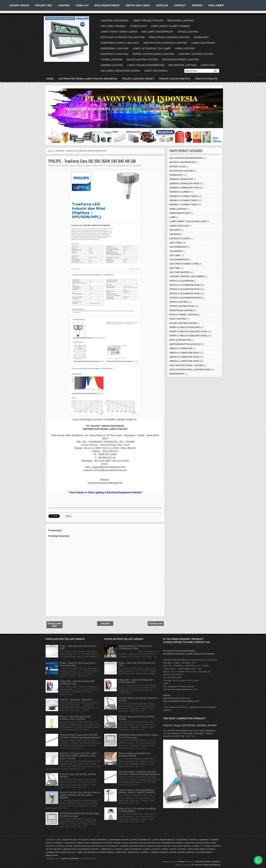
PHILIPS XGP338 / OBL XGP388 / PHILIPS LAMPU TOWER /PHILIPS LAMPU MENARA (80, 795)
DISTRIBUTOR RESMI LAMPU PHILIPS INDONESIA (88, 79)
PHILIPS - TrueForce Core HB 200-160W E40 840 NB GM (92, 161)
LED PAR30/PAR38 (179, 260)
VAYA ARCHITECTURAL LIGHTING (186, 365)
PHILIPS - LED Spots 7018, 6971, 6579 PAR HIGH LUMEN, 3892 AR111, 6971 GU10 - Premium (78, 756)
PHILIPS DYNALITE (206, 79)
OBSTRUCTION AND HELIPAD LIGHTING (81, 849)
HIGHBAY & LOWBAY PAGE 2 (184, 200)
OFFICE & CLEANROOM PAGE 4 (185, 294)
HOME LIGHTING (185, 48)
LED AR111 (175, 230)
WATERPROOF (177, 374)
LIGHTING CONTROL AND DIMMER (187, 277)
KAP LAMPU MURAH (182, 846)
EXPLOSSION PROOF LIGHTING (181, 60)
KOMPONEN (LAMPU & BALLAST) (120, 43)
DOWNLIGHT (201, 37)
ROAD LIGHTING (178, 319)
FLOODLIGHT (69, 843)
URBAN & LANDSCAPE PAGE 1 (185, 353)
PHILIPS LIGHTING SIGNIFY (138, 79)
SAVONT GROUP (19, 5)
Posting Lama (156, 624)
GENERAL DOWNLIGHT (181, 179)
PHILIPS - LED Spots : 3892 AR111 (76, 700)
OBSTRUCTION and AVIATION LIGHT (90, 846)
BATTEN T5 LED (177, 167)
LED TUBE (175, 268)
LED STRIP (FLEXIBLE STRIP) (184, 264)
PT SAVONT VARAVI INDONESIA (93, 840)
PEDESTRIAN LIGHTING (181, 310)
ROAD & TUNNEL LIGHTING (183, 315)
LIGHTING (64, 5)
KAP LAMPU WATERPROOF (157, 32)
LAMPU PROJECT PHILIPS (148, 21)
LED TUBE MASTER (179, 272)
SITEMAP (197, 5)
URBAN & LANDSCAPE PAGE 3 (185, 361)
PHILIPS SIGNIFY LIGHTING (208, 862)
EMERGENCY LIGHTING (115, 48)
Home (50, 79)
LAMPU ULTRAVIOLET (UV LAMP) (152, 48)
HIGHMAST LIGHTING (209, 840)
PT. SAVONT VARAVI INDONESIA (206, 865)
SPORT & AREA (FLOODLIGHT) (185, 327)
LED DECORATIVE (54, 849)
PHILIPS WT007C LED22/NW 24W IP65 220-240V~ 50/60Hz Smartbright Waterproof (139, 773)
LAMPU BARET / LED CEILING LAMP (188, 221)
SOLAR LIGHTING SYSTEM (142, 60)
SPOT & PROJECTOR (180, 340)
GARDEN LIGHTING (112, 65)
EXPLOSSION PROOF (107, 5)
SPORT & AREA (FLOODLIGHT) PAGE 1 (189, 332)
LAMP (172, 217)
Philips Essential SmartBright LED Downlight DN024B (134, 755)
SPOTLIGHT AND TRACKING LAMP (200, 843)
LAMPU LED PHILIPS (203, 43)
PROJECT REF (44, 5)
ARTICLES (162, 5)
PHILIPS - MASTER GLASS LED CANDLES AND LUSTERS (75, 718)
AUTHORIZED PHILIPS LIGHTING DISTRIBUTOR (130, 840)
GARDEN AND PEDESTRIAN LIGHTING (137, 846)
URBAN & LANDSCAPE (181, 348)
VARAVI (181, 862)
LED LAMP (175, 255)
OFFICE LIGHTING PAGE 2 (183, 306)
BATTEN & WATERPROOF (182, 162)
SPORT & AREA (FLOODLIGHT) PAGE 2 (189, 336)
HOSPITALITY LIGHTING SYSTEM (106, 843)
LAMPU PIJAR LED (179, 226)
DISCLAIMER (216, 5)
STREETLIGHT (138, 26)
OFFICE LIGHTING (188, 32)
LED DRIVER (176, 251)
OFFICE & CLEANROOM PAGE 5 (185, 298)
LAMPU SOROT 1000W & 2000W (119, 32)
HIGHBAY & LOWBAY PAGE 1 (184, 196)
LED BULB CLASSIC (180, 239)
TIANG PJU (82, 5)
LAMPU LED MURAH (156, 71)
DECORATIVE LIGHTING (182, 65)
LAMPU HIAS (208, 65)
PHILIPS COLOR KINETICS (175, 79)
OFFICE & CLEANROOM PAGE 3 (185, 289)
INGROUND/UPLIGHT (180, 213)
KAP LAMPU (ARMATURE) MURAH (120, 71)
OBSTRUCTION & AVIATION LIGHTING (165, 43)
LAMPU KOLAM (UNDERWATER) (146, 65)
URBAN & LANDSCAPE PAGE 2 (185, 357)
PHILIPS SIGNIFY (70, 840)
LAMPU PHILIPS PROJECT (164, 840)
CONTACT (180, 5)
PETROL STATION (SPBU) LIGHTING (153, 54)
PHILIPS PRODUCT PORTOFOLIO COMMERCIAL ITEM (135, 647)
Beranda (105, 624)
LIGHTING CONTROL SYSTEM (196, 54)
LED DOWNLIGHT (178, 247)
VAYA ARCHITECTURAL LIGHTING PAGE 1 (190, 370)
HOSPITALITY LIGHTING (115, 54)
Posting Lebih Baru (54, 625)
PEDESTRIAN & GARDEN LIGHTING (169, 37)
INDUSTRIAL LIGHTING (181, 21)
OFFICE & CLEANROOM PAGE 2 (185, 285)
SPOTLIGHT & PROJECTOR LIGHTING (123, 37)
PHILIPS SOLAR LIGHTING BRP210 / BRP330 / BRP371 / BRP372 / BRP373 (137, 791)
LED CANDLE (176, 243)
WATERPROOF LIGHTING (172, 843)
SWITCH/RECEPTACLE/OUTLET (185, 344)
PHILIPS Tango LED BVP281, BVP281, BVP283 (190, 725)
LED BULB (175, 234)
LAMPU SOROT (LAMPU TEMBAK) (171, 26)
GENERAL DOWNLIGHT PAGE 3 (185, 188)
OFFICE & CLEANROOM (181, 281)
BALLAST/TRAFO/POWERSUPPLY (186, 158)
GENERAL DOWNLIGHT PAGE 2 (185, 184)
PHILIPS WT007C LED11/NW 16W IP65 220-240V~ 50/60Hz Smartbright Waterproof (80, 736)
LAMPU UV (197, 846)
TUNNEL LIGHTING (112, 60)
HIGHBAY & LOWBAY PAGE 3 (184, 205)
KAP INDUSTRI (153, 843)
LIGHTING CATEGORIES (115, 21)
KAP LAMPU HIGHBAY (113, 26)
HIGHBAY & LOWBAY (180, 192)
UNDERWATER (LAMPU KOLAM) (60, 852)
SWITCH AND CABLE (138, 5)
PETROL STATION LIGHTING (174, 849)
